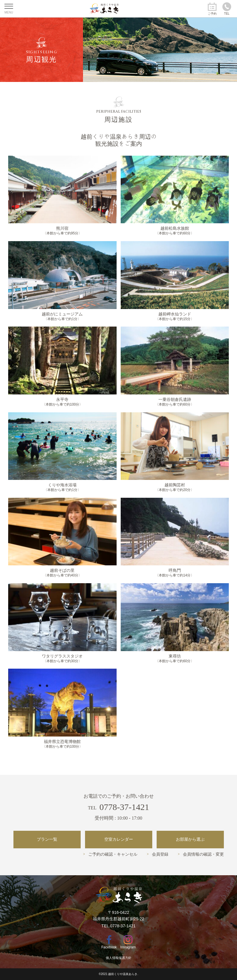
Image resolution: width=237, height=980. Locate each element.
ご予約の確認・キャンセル (113, 854)
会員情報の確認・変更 (203, 854)
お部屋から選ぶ (190, 839)
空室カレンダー (119, 839)
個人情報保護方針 (119, 958)
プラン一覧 (47, 839)
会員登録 (160, 854)
